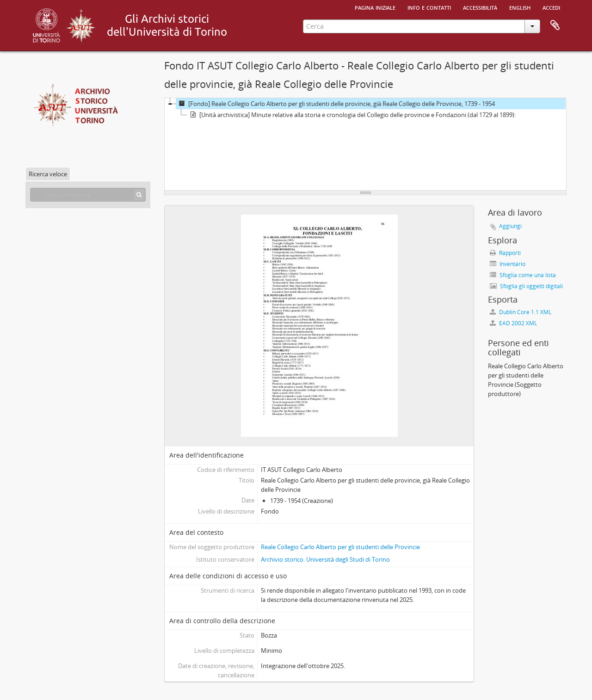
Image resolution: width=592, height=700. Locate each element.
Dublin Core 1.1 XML (521, 312)
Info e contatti (429, 7)
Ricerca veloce (48, 174)
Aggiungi (510, 226)
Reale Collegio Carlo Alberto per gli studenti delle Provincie (340, 547)
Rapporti (505, 253)
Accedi (551, 7)
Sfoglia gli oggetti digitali (526, 286)
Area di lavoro (555, 25)
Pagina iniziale (375, 7)
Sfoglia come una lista (523, 275)
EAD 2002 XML (513, 323)
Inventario (508, 264)
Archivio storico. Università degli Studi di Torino (325, 559)
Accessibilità (480, 7)
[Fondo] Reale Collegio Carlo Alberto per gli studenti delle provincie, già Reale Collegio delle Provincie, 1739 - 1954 (336, 104)
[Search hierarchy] (88, 195)
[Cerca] (139, 195)
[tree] (365, 144)
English (520, 7)
